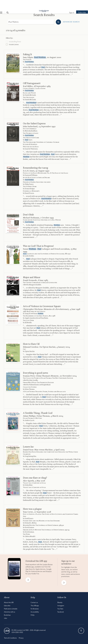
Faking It (27, 46)
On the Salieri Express (34, 115)
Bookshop (7, 607)
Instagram (61, 597)
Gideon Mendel (30, 528)
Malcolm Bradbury (31, 123)
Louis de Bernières (31, 136)
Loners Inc (28, 438)
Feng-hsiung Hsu (30, 448)
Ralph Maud (46, 376)
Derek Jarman (29, 519)
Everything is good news (35, 365)
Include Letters (12, 36)
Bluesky (60, 594)
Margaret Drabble (35, 276)
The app (35, 597)
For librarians (35, 600)
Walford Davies (34, 376)
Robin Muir (29, 477)
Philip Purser (29, 176)
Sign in (68, 4)
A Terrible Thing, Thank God (38, 405)
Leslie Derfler (29, 248)
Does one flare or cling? (35, 470)
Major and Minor (32, 269)
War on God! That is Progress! (38, 238)
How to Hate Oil (31, 336)
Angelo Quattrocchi (31, 310)
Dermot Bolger (30, 180)
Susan (38, 305)
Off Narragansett (32, 75)
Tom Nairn (44, 310)
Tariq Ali (28, 305)
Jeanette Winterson (31, 141)
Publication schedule (11, 600)
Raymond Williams (31, 167)
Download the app (36, 553)
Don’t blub (28, 206)
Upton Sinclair (30, 343)
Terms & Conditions (10, 630)
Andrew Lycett (29, 412)
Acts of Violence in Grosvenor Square (42, 298)
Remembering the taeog (36, 160)
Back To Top (81, 622)
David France (29, 510)
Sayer (28, 132)
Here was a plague (32, 501)
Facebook (61, 604)
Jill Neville (28, 314)
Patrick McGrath (30, 87)
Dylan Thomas (30, 381)
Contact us (34, 594)
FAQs (33, 607)
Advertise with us (10, 604)
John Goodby (33, 372)
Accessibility (35, 604)
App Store (29, 561)
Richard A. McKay (31, 515)
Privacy (21, 630)
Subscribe (78, 4)
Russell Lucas (29, 185)
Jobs (5, 610)
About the (9, 594)
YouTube (60, 600)
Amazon (49, 563)
